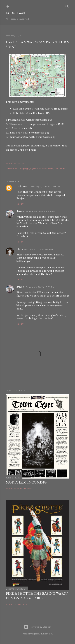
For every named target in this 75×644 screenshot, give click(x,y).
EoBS (51, 169)
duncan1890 (47, 634)
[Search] (67, 6)
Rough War (16, 13)
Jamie (20, 211)
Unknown (23, 186)
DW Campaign (21, 169)
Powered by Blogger (37, 627)
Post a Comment (23, 488)
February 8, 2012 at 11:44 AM (40, 211)
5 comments (21, 604)
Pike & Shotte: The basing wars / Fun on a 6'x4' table (37, 596)
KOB (62, 169)
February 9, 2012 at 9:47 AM (38, 249)
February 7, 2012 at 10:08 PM (45, 187)
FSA (57, 169)
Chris (20, 249)
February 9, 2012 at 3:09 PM (40, 287)
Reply (20, 204)
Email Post (20, 163)
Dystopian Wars (39, 169)
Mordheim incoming (26, 482)
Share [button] (9, 163)
